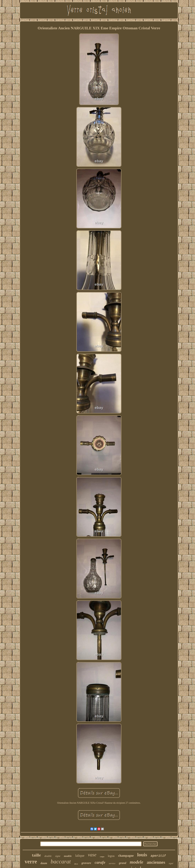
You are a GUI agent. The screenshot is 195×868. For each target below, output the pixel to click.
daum (44, 863)
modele (136, 862)
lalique (80, 856)
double (48, 856)
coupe (102, 857)
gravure (86, 863)
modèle (68, 856)
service (112, 863)
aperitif (158, 856)
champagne (126, 856)
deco (76, 864)
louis (142, 855)
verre (31, 862)
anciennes (156, 862)
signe (58, 856)
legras (111, 856)
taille (36, 855)
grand (123, 863)
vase (92, 855)
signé (171, 863)
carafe (100, 862)
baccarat (61, 861)
